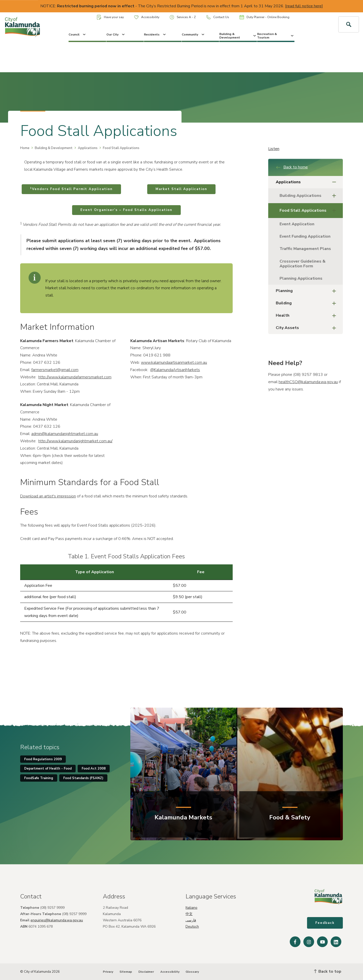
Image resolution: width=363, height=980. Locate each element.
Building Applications (309, 196)
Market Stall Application (181, 189)
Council (78, 34)
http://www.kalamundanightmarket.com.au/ (75, 441)
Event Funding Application (305, 236)
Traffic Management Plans (306, 249)
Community (193, 34)
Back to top (328, 971)
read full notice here (304, 6)
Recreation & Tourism (276, 36)
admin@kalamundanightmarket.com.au (65, 434)
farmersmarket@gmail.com (55, 370)
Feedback (325, 923)
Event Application (297, 224)
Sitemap (126, 972)
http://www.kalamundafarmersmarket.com (75, 377)
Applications (88, 148)
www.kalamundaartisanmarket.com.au (174, 362)
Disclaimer (146, 972)
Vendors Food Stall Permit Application (71, 189)
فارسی (191, 920)
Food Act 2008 (94, 769)
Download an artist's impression (48, 496)
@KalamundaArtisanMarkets (175, 370)
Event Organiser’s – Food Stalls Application (126, 210)
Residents (155, 34)
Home (25, 148)
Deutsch (192, 927)
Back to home (292, 167)
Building (307, 303)
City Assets (307, 328)
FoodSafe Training (39, 778)
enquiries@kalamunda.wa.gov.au (57, 920)
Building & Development (238, 36)
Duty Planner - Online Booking (264, 17)
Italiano (191, 908)
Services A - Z (183, 17)
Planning (307, 291)
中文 (189, 914)
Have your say (110, 17)
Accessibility (147, 17)
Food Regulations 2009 (43, 759)
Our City (116, 34)
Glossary (192, 972)
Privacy (108, 972)
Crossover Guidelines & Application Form (302, 264)
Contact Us (218, 17)
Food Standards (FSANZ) (83, 778)
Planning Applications (301, 278)
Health (307, 316)
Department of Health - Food (48, 769)
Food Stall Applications (309, 211)
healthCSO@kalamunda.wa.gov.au (308, 382)
